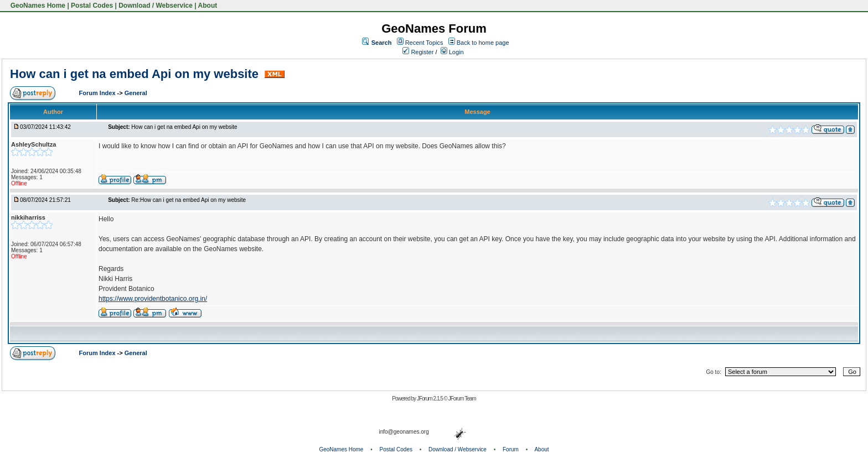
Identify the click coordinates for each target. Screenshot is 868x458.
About (208, 6)
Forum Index (98, 93)
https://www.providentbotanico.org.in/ (153, 299)
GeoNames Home (37, 6)
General (136, 93)
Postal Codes (92, 6)
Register (418, 52)
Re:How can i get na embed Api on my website (188, 200)
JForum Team (462, 399)
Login (452, 52)
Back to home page (483, 43)
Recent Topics (424, 43)
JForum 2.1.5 (430, 399)
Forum (511, 449)
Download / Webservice (156, 6)
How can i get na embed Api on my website (136, 74)
